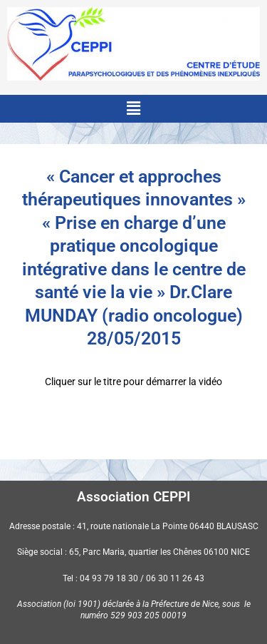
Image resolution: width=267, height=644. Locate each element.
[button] (133, 108)
